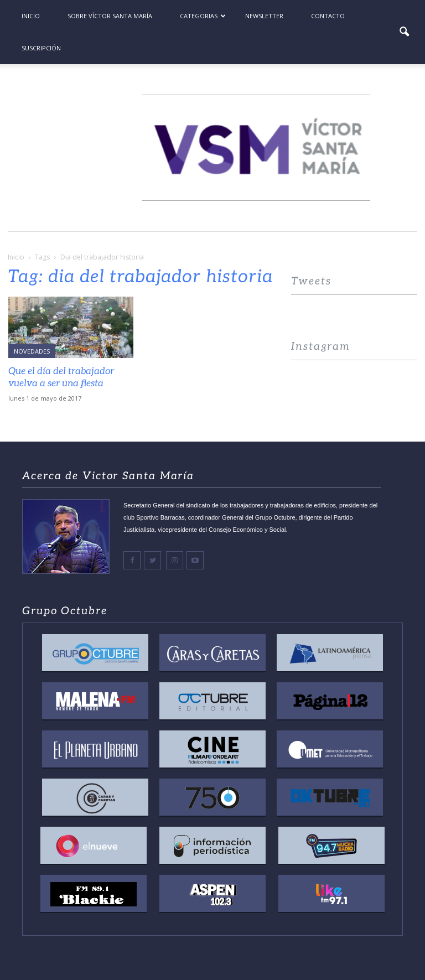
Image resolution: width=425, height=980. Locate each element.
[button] (404, 32)
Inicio (31, 16)
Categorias (203, 16)
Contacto (328, 16)
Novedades (32, 351)
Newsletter (264, 16)
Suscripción (41, 48)
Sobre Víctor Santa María (110, 16)
